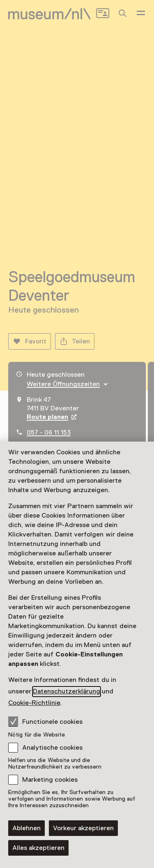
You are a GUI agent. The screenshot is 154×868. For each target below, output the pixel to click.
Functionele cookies (45, 721)
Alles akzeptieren (38, 848)
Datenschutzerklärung (67, 691)
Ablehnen (26, 828)
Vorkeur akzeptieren (83, 828)
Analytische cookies (52, 748)
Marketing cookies (50, 780)
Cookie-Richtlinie (34, 703)
